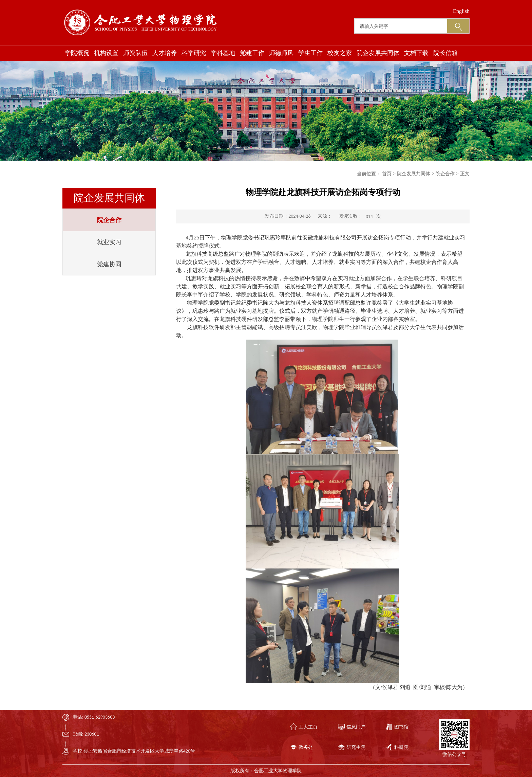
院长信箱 (445, 53)
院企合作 (109, 220)
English (461, 11)
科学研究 (194, 53)
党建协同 (109, 264)
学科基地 (223, 53)
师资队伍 (135, 53)
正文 (465, 174)
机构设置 (106, 53)
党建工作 (252, 53)
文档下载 (416, 53)
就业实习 (109, 242)
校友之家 (340, 53)
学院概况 (77, 53)
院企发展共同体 (378, 53)
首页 (387, 174)
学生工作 (310, 53)
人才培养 (165, 53)
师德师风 (281, 53)
